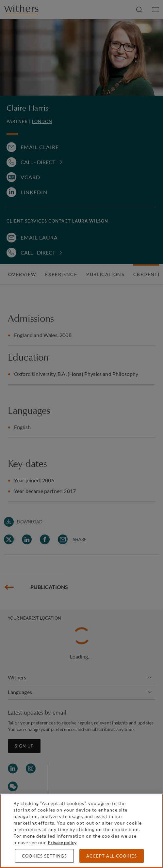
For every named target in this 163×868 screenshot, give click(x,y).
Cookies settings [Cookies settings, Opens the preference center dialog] (44, 856)
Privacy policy (62, 842)
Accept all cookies (112, 856)
